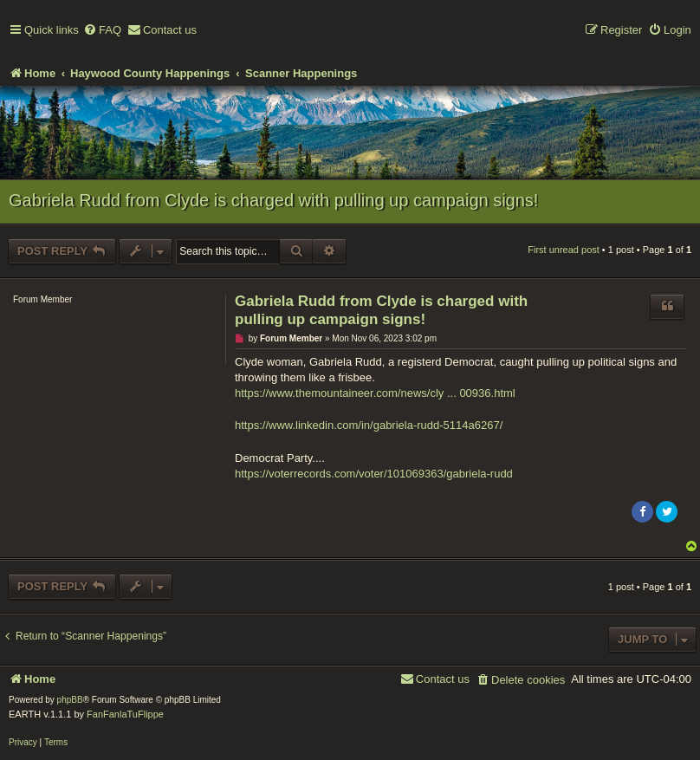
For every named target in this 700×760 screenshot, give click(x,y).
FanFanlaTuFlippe (125, 714)
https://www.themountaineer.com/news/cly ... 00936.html (375, 393)
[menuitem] (102, 31)
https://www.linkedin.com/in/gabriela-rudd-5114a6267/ (369, 425)
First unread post (564, 250)
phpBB (70, 700)
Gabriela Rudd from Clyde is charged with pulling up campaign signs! (273, 200)
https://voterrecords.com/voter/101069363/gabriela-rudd (374, 474)
